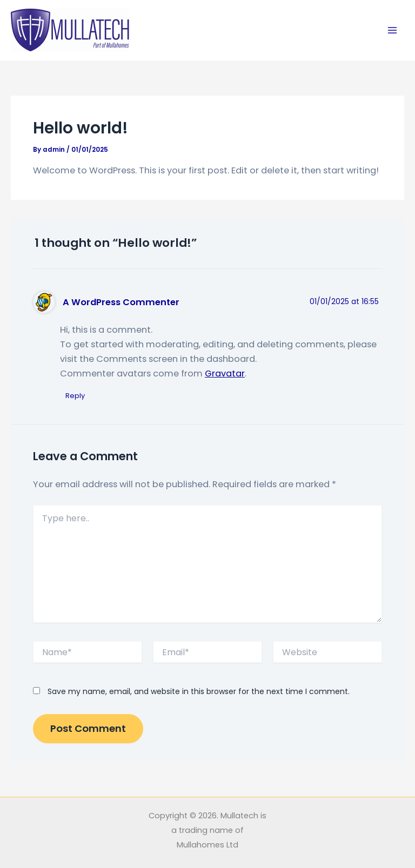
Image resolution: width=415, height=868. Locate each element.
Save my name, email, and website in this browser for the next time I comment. (199, 691)
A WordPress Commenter (121, 302)
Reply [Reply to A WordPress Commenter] (75, 396)
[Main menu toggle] (392, 31)
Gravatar (225, 374)
